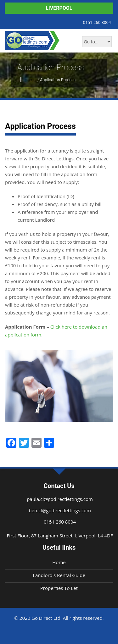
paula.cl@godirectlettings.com (60, 499)
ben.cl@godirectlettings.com (60, 510)
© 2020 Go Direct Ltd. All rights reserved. (59, 618)
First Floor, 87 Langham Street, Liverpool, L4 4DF (60, 536)
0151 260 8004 (96, 22)
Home (31, 80)
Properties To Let (59, 588)
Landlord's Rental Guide (59, 575)
